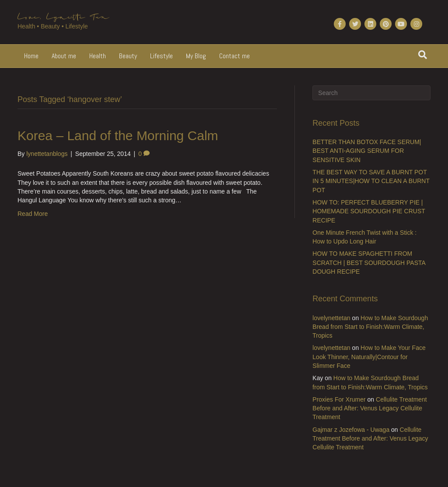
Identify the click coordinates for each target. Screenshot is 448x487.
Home (31, 56)
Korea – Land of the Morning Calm (118, 136)
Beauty (128, 56)
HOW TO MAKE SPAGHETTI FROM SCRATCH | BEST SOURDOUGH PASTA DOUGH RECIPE (369, 263)
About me (64, 56)
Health (98, 56)
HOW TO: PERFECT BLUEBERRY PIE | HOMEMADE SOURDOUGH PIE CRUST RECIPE (369, 211)
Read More (33, 214)
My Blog (196, 56)
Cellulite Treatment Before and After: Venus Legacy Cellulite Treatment (369, 408)
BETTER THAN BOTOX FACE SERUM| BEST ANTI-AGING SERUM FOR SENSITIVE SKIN (367, 151)
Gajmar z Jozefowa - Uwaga (351, 430)
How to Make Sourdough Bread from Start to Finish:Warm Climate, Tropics (370, 327)
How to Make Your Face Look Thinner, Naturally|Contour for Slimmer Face (369, 357)
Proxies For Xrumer (339, 399)
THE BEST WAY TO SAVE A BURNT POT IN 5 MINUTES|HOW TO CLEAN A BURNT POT (371, 181)
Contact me (234, 56)
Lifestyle (161, 56)
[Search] (423, 55)
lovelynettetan (331, 318)
